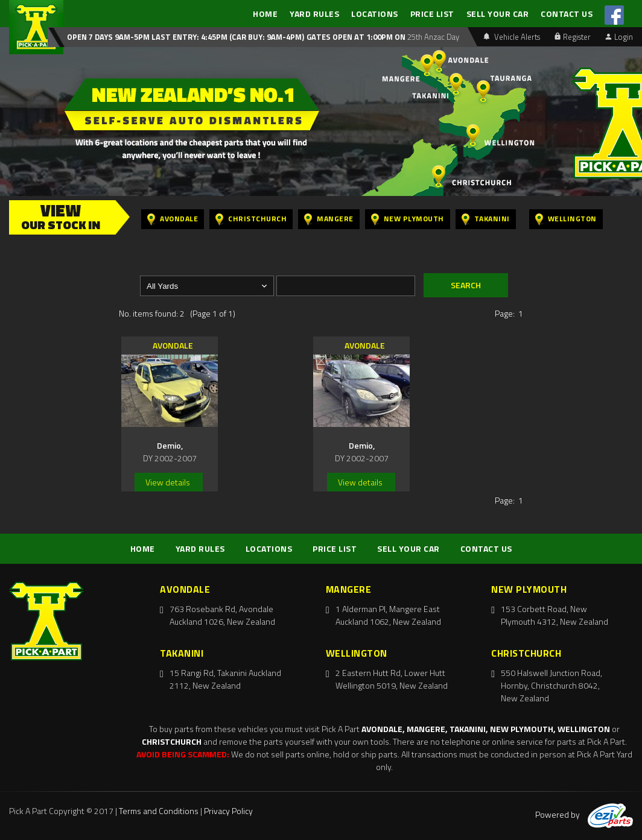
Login (619, 37)
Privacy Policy (228, 811)
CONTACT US (567, 14)
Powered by (584, 814)
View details (168, 482)
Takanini (486, 219)
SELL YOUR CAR (498, 14)
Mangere (329, 219)
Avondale (173, 219)
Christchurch (251, 219)
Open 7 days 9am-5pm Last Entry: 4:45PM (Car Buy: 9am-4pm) (186, 37)
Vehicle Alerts (512, 37)
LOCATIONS (375, 14)
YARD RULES (314, 14)
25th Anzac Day (432, 37)
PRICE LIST (432, 14)
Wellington (566, 219)
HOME (265, 14)
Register (573, 37)
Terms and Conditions (159, 811)
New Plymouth (408, 219)
